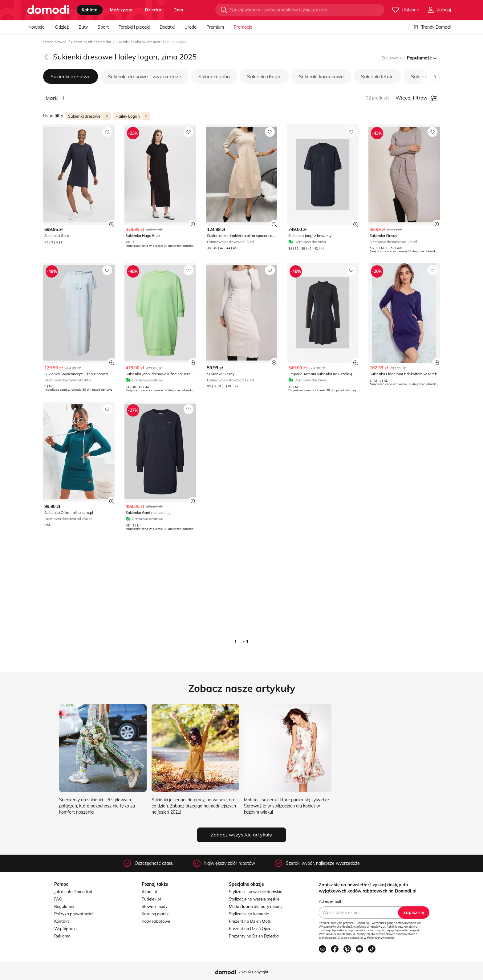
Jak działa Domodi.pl (73, 892)
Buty (83, 27)
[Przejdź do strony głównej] (48, 10)
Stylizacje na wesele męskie (254, 899)
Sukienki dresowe (147, 42)
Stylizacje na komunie (249, 914)
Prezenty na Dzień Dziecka (254, 936)
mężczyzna (121, 10)
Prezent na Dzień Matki (251, 921)
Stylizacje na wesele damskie (256, 892)
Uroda (191, 27)
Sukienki (123, 42)
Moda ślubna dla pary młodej (256, 906)
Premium (215, 27)
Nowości (37, 27)
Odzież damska (99, 42)
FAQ (58, 899)
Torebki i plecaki (134, 27)
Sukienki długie (264, 76)
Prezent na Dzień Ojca (250, 929)
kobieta (90, 10)
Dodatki (167, 27)
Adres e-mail (330, 901)
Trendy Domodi (432, 27)
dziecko (153, 10)
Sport (103, 27)
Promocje (243, 27)
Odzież (62, 27)
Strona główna (55, 42)
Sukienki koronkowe (321, 76)
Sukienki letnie (377, 76)
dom (178, 10)
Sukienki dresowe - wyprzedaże (144, 76)
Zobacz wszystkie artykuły (241, 835)
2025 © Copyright (253, 972)
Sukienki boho (214, 76)
